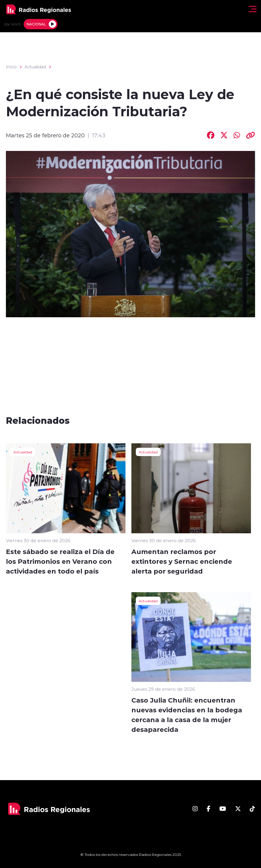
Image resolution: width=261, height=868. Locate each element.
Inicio (11, 67)
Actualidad (35, 67)
